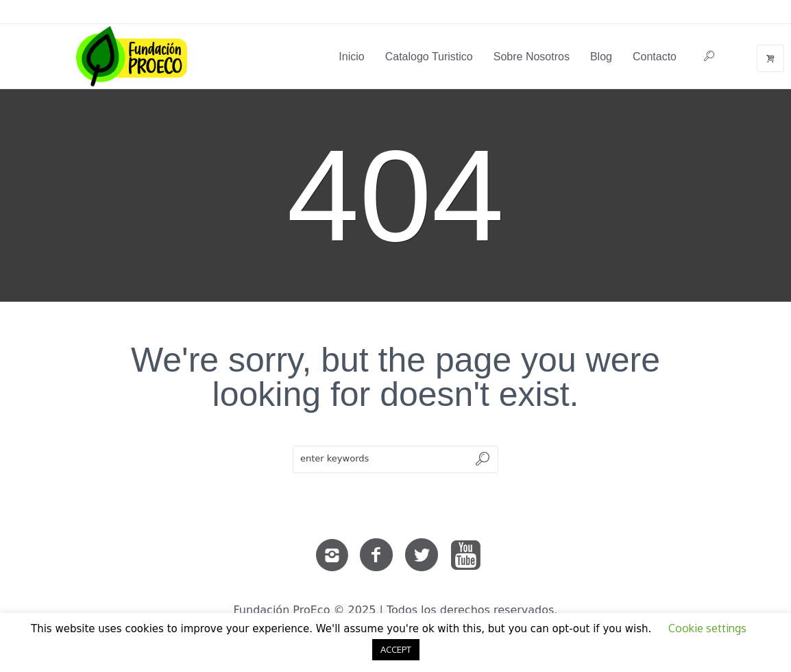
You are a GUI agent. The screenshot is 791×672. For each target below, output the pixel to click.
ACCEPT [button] (396, 649)
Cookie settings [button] (707, 628)
